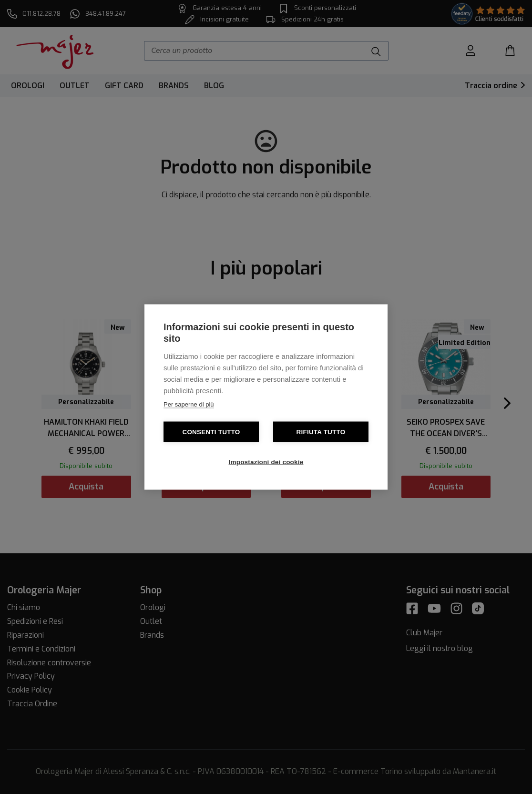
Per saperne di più (189, 404)
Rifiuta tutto (321, 432)
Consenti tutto (211, 432)
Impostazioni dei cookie (266, 462)
